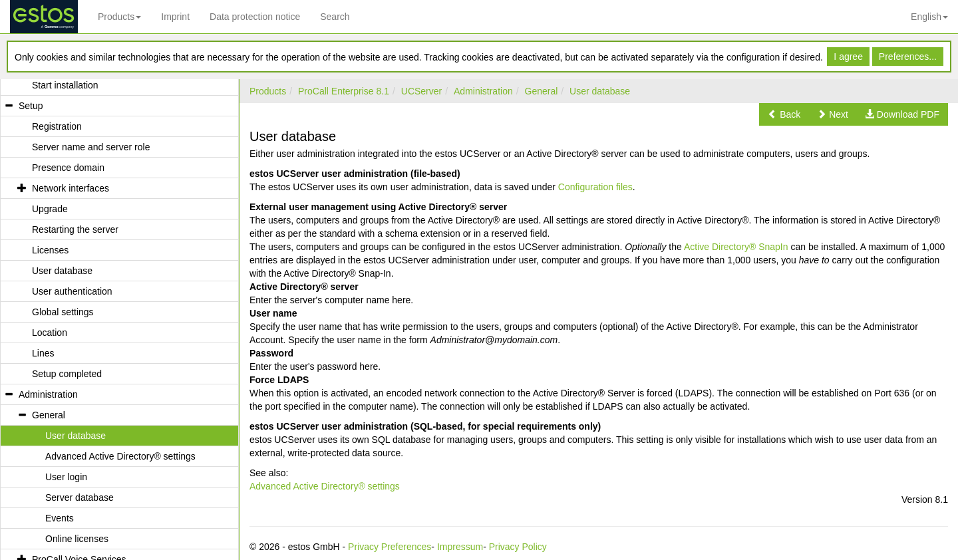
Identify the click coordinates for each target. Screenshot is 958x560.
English (929, 17)
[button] (784, 114)
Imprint (175, 17)
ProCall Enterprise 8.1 (344, 91)
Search (335, 17)
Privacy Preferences (390, 547)
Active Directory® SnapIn (736, 247)
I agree (848, 57)
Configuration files (595, 187)
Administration (483, 91)
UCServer (421, 91)
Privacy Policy (518, 547)
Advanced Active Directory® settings (325, 486)
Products (119, 17)
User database (600, 91)
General (542, 91)
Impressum (460, 547)
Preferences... (908, 57)
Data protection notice (255, 17)
